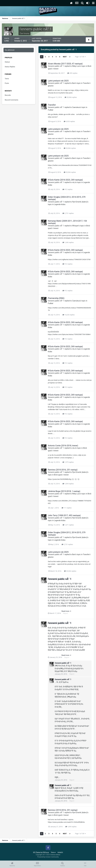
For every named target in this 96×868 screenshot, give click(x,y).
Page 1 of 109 (80, 57)
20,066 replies (71, 97)
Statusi (7, 62)
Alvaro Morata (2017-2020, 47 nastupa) (65, 64)
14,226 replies (69, 315)
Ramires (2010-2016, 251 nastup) (63, 470)
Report (66, 613)
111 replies (67, 508)
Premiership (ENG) (56, 298)
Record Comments (11, 100)
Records (8, 95)
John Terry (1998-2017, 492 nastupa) (64, 515)
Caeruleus (76, 107)
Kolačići (60, 852)
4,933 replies (69, 121)
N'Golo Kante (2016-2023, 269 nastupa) (65, 180)
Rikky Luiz (76, 66)
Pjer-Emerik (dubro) (80, 202)
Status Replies (10, 67)
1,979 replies (68, 462)
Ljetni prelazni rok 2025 (58, 81)
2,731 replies (68, 213)
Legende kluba (60, 204)
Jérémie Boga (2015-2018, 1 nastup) (64, 491)
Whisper (75, 226)
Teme (7, 79)
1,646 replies (68, 242)
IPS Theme (37, 852)
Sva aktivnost (10, 50)
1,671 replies (68, 525)
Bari (74, 83)
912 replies (67, 189)
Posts (7, 83)
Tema (53, 852)
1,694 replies (68, 484)
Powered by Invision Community (48, 857)
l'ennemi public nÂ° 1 (56, 66)
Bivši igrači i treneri (61, 475)
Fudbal (50, 110)
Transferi (52, 105)
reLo (74, 182)
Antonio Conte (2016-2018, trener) (63, 446)
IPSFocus (46, 852)
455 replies (72, 73)
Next (65, 57)
